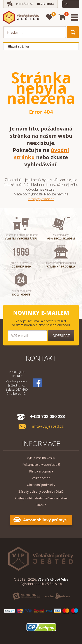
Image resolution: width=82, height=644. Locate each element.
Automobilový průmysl (45, 520)
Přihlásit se (25, 4)
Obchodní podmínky (41, 485)
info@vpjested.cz (41, 199)
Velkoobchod (41, 478)
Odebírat (61, 336)
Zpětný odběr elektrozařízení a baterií (41, 498)
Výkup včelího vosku (41, 458)
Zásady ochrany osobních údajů (41, 491)
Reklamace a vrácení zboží (41, 465)
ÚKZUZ (41, 505)
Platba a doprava (41, 471)
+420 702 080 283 (48, 416)
